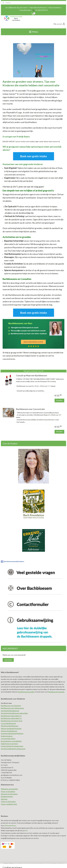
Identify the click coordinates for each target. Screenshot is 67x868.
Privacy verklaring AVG (9, 804)
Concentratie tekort (8, 739)
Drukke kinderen (7, 736)
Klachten (4, 799)
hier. (26, 830)
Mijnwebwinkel (58, 864)
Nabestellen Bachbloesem (38, 8)
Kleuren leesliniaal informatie (11, 728)
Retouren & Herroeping (9, 794)
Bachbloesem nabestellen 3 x (11, 718)
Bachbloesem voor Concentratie (30, 409)
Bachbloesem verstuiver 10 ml (12, 721)
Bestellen (59, 400)
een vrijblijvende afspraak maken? (17, 8)
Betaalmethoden (7, 796)
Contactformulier (25, 10)
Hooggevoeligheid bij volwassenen (13, 749)
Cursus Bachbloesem (8, 723)
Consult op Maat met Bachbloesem (32, 376)
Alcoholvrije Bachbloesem (10, 711)
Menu (34, 32)
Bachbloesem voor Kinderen (11, 706)
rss (32, 864)
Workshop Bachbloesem (10, 726)
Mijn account (59, 24)
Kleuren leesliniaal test (9, 731)
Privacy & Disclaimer (8, 791)
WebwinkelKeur (10, 826)
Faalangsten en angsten (9, 744)
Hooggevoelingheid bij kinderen (12, 733)
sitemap (28, 864)
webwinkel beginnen (40, 864)
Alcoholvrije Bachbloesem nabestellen (14, 713)
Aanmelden (8, 660)
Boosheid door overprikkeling (11, 741)
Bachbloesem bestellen (26, 692)
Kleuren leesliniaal (55, 8)
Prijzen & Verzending (8, 802)
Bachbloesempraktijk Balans (13, 562)
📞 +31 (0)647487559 (40, 10)
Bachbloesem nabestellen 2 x (11, 716)
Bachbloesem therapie (56, 692)
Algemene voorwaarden (9, 789)
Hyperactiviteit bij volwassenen (12, 746)
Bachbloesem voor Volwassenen (12, 708)
